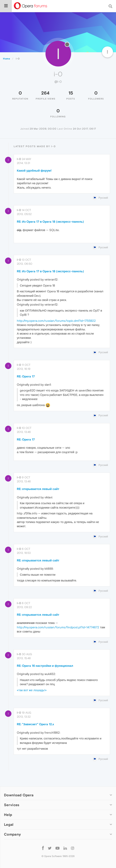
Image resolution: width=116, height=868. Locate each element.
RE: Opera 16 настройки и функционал (45, 666)
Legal (9, 824)
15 (71, 93)
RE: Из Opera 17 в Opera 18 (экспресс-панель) (50, 222)
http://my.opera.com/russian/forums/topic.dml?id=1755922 (56, 321)
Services (12, 805)
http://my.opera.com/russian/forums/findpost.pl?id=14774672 (58, 627)
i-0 (19, 159)
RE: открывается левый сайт (38, 489)
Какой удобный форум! (34, 170)
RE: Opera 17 (26, 376)
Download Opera (19, 795)
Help (8, 815)
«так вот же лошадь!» (32, 690)
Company (12, 834)
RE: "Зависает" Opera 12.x (35, 724)
